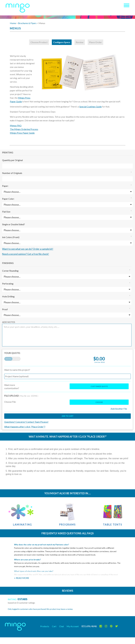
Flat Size (6, 212)
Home (13, 23)
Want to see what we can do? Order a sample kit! (28, 249)
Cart (54, 626)
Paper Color (8, 199)
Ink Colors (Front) (11, 237)
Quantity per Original (12, 160)
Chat (61, 626)
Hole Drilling (8, 296)
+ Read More (22, 578)
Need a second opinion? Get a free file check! (26, 254)
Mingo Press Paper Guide (22, 133)
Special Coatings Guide (91, 107)
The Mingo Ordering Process (24, 129)
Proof (5, 309)
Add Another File (119, 409)
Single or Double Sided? (13, 224)
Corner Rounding (10, 271)
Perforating (8, 284)
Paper (5, 186)
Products (45, 626)
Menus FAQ (16, 125)
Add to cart (67, 416)
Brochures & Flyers (27, 23)
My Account (73, 626)
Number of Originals (12, 173)
